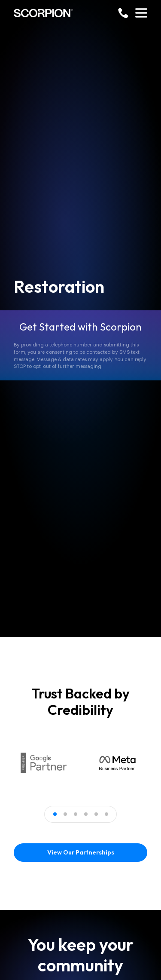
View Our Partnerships (81, 852)
